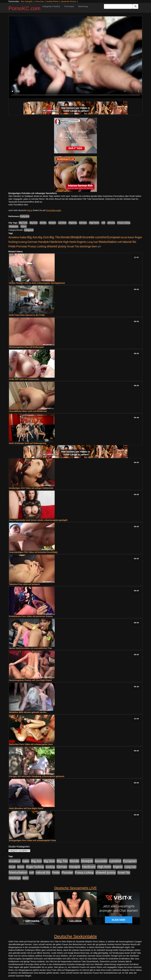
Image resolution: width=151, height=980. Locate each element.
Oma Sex (40, 1)
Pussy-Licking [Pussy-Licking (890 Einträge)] (37, 246)
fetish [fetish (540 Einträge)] (131, 237)
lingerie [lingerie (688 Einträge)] (82, 242)
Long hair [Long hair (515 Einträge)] (92, 242)
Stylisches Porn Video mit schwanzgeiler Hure (31, 744)
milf (103, 223)
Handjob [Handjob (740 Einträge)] (43, 242)
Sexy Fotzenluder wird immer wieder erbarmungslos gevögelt (38, 520)
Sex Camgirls (27, 1)
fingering (73, 223)
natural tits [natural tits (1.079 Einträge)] (129, 242)
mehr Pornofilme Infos (18, 205)
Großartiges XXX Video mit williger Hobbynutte (31, 488)
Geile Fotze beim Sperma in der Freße (27, 315)
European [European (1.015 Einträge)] (114, 237)
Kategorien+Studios (51, 6)
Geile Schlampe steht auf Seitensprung (28, 443)
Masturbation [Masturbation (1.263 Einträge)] (108, 242)
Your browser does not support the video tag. (75, 57)
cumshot (62, 223)
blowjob (52, 223)
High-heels (94, 223)
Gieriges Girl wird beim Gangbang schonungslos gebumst (37, 776)
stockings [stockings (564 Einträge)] (85, 246)
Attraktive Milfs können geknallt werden (28, 712)
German (83, 223)
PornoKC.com (24, 8)
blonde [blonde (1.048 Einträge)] (65, 237)
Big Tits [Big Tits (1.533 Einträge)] (55, 237)
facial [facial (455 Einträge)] (124, 237)
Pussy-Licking (124, 223)
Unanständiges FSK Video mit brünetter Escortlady (33, 552)
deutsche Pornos (69, 1)
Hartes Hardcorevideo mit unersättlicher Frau (30, 648)
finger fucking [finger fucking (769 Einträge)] (35, 867)
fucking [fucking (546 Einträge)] (23, 242)
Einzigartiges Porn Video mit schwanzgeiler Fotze (33, 840)
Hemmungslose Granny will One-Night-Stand (30, 680)
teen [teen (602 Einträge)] (94, 246)
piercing (111, 223)
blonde (43, 223)
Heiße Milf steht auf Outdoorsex (24, 379)
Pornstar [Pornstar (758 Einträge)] (22, 246)
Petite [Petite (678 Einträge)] (12, 246)
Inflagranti (29, 230)
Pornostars (69, 6)
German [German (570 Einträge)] (33, 242)
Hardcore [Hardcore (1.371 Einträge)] (56, 242)
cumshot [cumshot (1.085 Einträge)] (101, 237)
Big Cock (23, 223)
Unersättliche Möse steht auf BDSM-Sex (28, 411)
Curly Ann (25, 216)
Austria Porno (52, 1)
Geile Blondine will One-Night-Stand (26, 808)
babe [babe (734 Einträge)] (23, 237)
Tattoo (24, 226)
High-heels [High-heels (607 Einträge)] (70, 242)
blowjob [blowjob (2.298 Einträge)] (76, 237)
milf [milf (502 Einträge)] (119, 242)
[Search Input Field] (118, 6)
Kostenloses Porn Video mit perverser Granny (31, 616)
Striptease (13, 226)
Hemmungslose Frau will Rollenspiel (26, 347)
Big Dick (33, 223)
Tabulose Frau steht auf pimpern (24, 584)
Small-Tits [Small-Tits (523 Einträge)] (73, 246)
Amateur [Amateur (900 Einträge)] (14, 237)
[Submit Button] (135, 6)
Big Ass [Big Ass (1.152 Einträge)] (32, 237)
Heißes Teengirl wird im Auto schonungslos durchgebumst (37, 283)
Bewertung (83, 6)
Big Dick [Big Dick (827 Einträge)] (44, 237)
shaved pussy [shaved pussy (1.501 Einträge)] (57, 246)
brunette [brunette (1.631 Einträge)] (88, 237)
